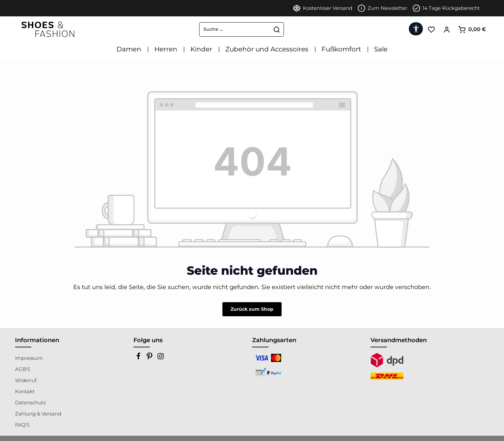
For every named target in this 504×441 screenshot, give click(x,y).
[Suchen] (277, 29)
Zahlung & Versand (38, 414)
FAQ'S (22, 425)
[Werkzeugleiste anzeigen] (416, 29)
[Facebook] (139, 358)
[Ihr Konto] (447, 29)
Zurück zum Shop (252, 309)
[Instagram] (161, 358)
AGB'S (23, 369)
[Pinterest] (150, 358)
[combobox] (235, 29)
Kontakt (25, 391)
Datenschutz (31, 403)
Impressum (29, 358)
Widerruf (26, 380)
